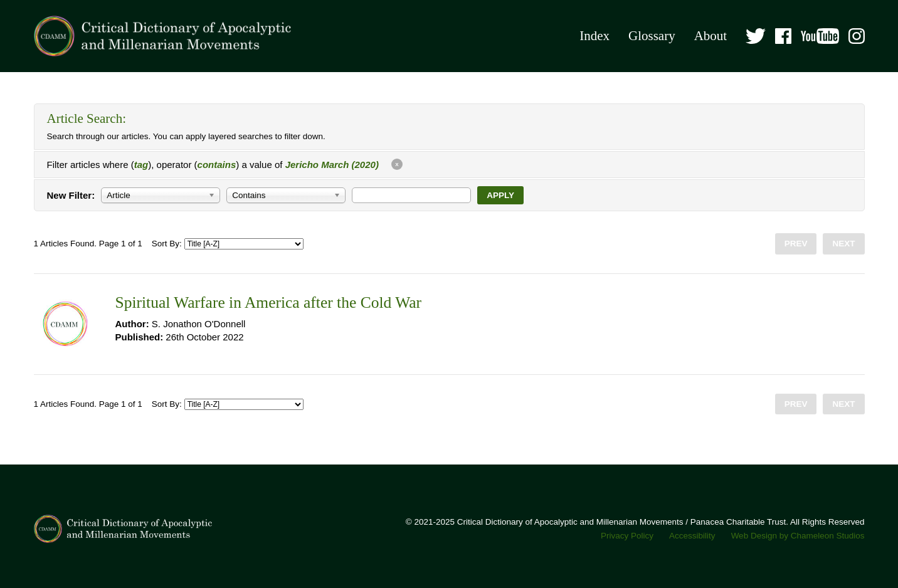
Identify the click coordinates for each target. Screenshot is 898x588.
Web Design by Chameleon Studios (798, 536)
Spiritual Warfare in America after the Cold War (268, 302)
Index (594, 36)
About (711, 36)
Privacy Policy (627, 536)
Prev (796, 244)
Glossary (652, 36)
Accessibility (692, 536)
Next (843, 244)
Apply (500, 195)
